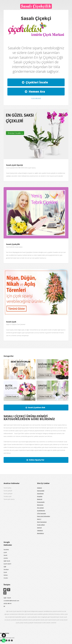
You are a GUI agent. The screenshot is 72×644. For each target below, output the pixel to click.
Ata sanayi (40, 508)
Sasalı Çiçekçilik (36, 6)
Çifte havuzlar (41, 513)
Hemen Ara (37, 92)
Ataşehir (40, 496)
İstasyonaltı (41, 502)
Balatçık (40, 499)
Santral (39, 528)
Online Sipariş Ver (37, 460)
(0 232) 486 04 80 (36, 98)
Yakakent (40, 530)
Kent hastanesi (42, 522)
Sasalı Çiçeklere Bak (37, 407)
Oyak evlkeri (41, 525)
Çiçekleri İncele (37, 82)
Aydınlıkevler (41, 511)
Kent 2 (39, 519)
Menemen (40, 505)
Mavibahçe (40, 533)
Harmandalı (41, 491)
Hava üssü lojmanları (44, 516)
